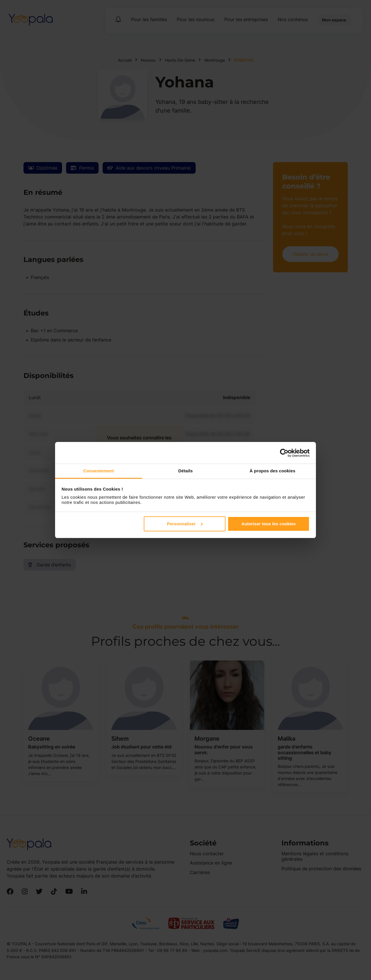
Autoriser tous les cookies (269, 524)
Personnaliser (185, 524)
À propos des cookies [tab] (272, 471)
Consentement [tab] (98, 471)
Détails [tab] (185, 471)
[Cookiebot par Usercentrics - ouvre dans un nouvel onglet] (284, 453)
